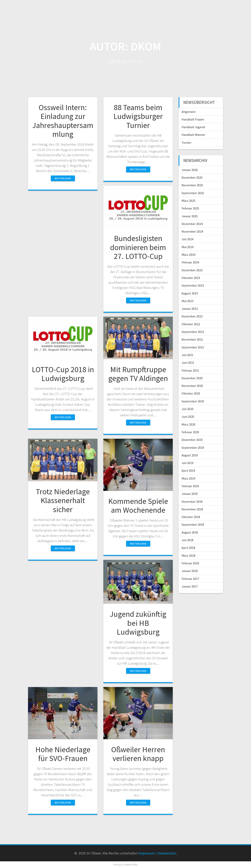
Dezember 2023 (192, 270)
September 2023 (193, 285)
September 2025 (193, 193)
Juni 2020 (188, 417)
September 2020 (193, 401)
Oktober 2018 (191, 517)
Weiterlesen (63, 178)
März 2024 (188, 255)
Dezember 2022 (192, 316)
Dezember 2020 (192, 378)
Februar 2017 (190, 579)
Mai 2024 (187, 247)
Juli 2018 (187, 540)
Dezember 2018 (192, 502)
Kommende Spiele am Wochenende (138, 506)
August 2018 (190, 532)
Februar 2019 (190, 486)
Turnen (186, 143)
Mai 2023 (187, 301)
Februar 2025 (190, 208)
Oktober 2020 (191, 393)
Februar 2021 (190, 370)
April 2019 (188, 471)
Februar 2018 (190, 563)
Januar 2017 (190, 586)
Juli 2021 (187, 355)
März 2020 (188, 424)
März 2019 (188, 478)
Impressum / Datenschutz (157, 853)
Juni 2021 (188, 363)
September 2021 (193, 347)
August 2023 (190, 293)
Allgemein (189, 112)
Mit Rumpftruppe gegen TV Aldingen (138, 374)
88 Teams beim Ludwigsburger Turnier (138, 116)
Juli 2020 (187, 409)
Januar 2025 (190, 216)
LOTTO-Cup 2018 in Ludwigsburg (63, 374)
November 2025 (192, 185)
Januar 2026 (190, 170)
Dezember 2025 (192, 177)
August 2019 (190, 455)
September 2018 (193, 524)
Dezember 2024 (192, 224)
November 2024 (192, 231)
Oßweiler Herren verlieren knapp (138, 754)
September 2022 (193, 332)
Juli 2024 (187, 239)
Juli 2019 (187, 463)
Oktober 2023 (191, 278)
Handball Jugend (193, 127)
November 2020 (192, 386)
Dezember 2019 (192, 440)
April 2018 (188, 548)
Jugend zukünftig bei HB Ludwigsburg (138, 623)
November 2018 (192, 509)
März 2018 (188, 556)
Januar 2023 (190, 309)
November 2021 (192, 339)
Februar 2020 (190, 432)
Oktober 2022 (191, 324)
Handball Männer (193, 135)
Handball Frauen (193, 119)
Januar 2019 (190, 494)
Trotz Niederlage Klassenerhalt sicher (63, 500)
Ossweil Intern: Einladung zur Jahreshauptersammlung (63, 121)
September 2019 (193, 448)
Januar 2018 (190, 571)
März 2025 (188, 201)
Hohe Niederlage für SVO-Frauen (63, 754)
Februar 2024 (190, 262)
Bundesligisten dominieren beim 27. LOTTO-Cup (138, 247)
